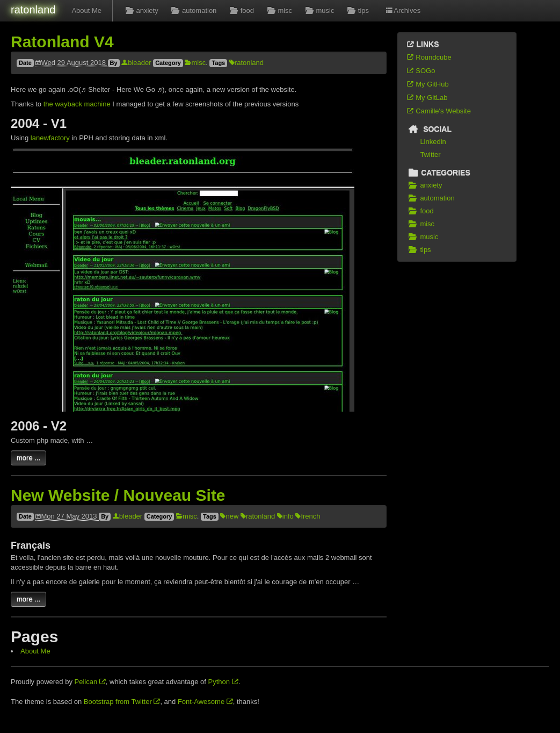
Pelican (90, 682)
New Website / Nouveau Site (118, 495)
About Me (86, 10)
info (285, 516)
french (308, 516)
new (229, 516)
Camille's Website (438, 111)
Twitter (430, 154)
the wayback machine (77, 104)
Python (223, 682)
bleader (136, 63)
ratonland (33, 10)
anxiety (141, 10)
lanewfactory (50, 138)
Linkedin (433, 142)
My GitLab (427, 98)
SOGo (420, 71)
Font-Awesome (205, 702)
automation (193, 10)
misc (278, 10)
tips (357, 10)
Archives (403, 10)
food (241, 10)
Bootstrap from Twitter (122, 702)
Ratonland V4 (62, 42)
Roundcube (429, 57)
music (318, 10)
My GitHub (427, 84)
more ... (28, 458)
